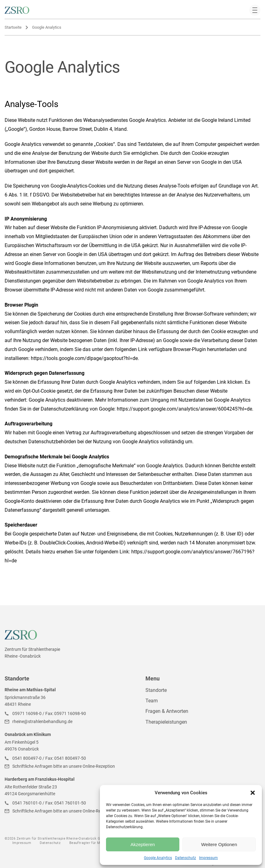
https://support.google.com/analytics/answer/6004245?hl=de (184, 409)
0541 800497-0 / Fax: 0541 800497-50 (49, 758)
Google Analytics (158, 858)
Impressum (208, 858)
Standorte (156, 690)
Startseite (13, 27)
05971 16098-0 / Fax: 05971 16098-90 (49, 713)
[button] (253, 793)
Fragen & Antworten (167, 711)
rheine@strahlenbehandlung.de (42, 721)
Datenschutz (185, 858)
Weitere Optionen (219, 844)
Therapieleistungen (166, 722)
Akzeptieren (143, 844)
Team (152, 701)
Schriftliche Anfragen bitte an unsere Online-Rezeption (64, 766)
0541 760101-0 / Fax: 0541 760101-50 (49, 803)
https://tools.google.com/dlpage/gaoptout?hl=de (84, 358)
